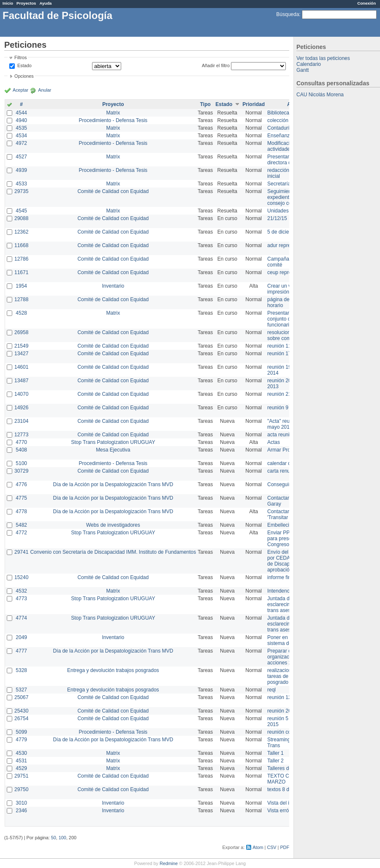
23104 (21, 421)
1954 (21, 286)
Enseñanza (280, 136)
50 (54, 838)
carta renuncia (283, 471)
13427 (21, 354)
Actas (274, 442)
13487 (21, 381)
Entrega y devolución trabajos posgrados (113, 670)
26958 (21, 332)
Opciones (24, 76)
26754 (21, 718)
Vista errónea (282, 811)
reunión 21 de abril (288, 394)
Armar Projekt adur (289, 450)
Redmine (169, 863)
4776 (21, 484)
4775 (21, 498)
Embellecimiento (286, 525)
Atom (258, 847)
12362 (21, 232)
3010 (21, 803)
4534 (21, 136)
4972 (21, 143)
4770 (21, 442)
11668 (21, 245)
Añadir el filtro (216, 65)
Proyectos (26, 3)
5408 (21, 450)
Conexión (366, 3)
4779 (21, 740)
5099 (21, 732)
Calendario (309, 64)
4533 (21, 184)
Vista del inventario (289, 803)
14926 (21, 408)
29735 (21, 191)
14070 (21, 394)
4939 (21, 170)
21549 (21, 346)
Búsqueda (288, 14)
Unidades (278, 211)
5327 (21, 690)
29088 (21, 218)
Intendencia (280, 591)
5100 (21, 463)
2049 (21, 637)
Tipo (205, 104)
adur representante (289, 245)
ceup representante (289, 272)
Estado (24, 65)
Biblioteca (278, 113)
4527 (21, 157)
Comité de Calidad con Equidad (113, 191)
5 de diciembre (284, 232)
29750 (21, 789)
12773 (21, 435)
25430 (21, 711)
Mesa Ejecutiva (113, 450)
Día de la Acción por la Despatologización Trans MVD (113, 484)
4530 (21, 753)
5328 (21, 670)
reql (271, 690)
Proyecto (113, 104)
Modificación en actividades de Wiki (289, 146)
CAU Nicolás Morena (320, 95)
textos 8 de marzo (287, 789)
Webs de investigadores (113, 525)
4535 (21, 128)
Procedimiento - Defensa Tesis (113, 120)
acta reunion (281, 435)
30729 (21, 471)
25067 (21, 697)
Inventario (113, 286)
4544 (21, 113)
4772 (21, 533)
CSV (271, 847)
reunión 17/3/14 (285, 354)
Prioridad (254, 104)
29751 (21, 776)
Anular (45, 90)
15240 (21, 577)
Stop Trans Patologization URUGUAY (113, 442)
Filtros (20, 57)
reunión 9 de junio (287, 408)
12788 (21, 299)
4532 (21, 591)
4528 (21, 313)
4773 (21, 599)
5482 (21, 525)
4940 (21, 120)
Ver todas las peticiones (323, 58)
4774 (21, 618)
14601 (21, 367)
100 (62, 838)
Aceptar (20, 90)
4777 (21, 651)
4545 (21, 211)
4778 (21, 512)
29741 (21, 552)
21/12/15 (277, 218)
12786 (21, 259)
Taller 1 (275, 753)
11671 (21, 272)
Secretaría (279, 184)
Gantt (303, 70)
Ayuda (45, 3)
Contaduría (280, 128)
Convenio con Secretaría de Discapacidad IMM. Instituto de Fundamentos (113, 552)
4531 (21, 761)
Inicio (8, 3)
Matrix (113, 113)
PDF (285, 847)
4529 (21, 768)
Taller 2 (275, 761)
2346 (21, 811)
